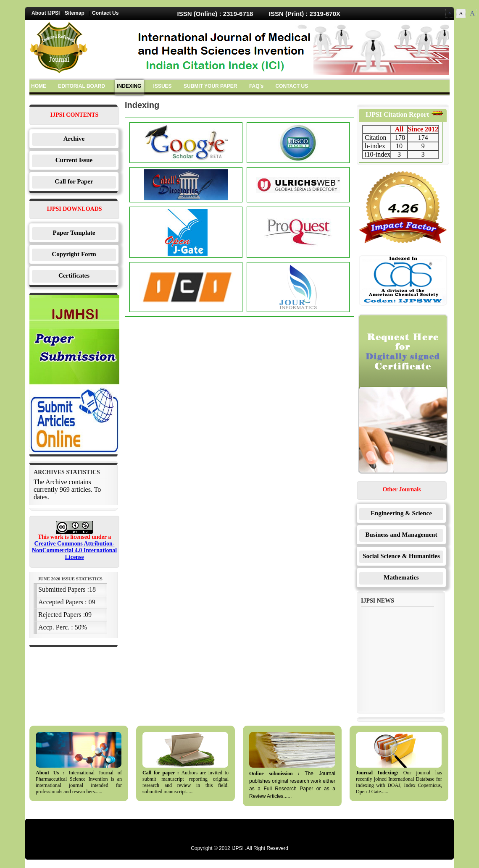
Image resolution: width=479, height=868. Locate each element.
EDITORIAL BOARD (82, 86)
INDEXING (129, 86)
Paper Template (74, 233)
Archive (74, 139)
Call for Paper (74, 181)
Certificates (74, 275)
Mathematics (401, 577)
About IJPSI (46, 13)
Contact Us (105, 13)
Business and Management (401, 535)
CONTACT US (292, 86)
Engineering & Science (401, 513)
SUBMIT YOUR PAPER (211, 86)
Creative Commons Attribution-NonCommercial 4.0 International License (74, 550)
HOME (39, 86)
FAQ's (256, 86)
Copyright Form (74, 254)
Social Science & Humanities (401, 556)
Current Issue (74, 160)
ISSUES (163, 86)
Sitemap (75, 13)
